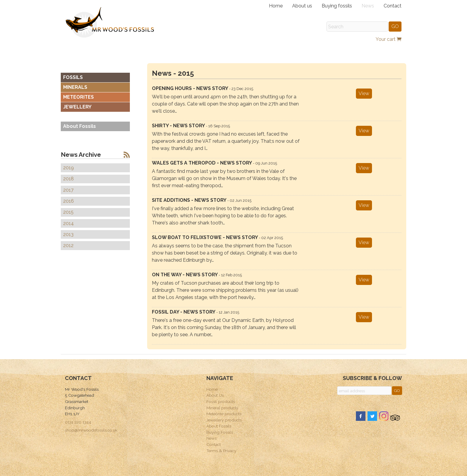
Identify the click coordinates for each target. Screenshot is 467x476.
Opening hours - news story (203, 88)
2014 (69, 223)
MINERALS (75, 87)
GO (395, 26)
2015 (68, 212)
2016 (69, 201)
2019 (69, 168)
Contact (393, 6)
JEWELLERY (77, 107)
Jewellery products (224, 420)
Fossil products (221, 401)
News (368, 6)
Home (276, 6)
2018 (69, 179)
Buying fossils (337, 6)
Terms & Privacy (221, 451)
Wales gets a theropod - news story (214, 163)
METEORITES (78, 97)
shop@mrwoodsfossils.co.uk (91, 430)
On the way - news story (197, 275)
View (364, 93)
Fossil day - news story (196, 312)
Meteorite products (224, 414)
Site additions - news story (202, 200)
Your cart (389, 39)
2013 (68, 234)
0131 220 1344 (78, 422)
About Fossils (80, 126)
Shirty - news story (191, 126)
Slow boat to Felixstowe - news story (217, 237)
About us (302, 6)
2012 (68, 245)
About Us (215, 395)
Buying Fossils (220, 432)
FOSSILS (73, 77)
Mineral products (222, 408)
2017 (68, 190)
